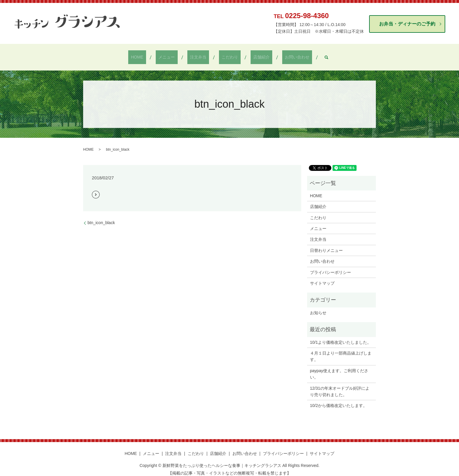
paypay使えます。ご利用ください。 (339, 369)
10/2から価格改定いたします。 (339, 401)
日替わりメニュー (326, 245)
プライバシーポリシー (330, 267)
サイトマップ (322, 278)
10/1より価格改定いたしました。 (341, 337)
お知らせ (318, 308)
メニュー (175, 55)
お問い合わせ (284, 55)
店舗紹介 (254, 55)
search (310, 55)
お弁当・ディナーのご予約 (407, 24)
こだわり (227, 55)
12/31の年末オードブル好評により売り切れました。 (340, 386)
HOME (150, 55)
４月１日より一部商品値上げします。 (341, 351)
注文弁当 (201, 55)
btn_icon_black (101, 218)
